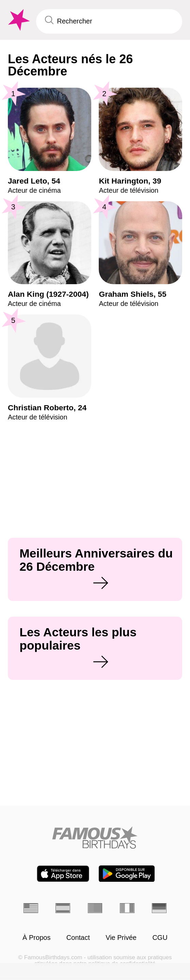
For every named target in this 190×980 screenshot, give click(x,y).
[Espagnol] (63, 908)
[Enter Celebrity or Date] (109, 21)
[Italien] (127, 908)
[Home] (95, 837)
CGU (160, 938)
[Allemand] (159, 908)
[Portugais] (95, 908)
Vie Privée (121, 938)
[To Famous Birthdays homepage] (18, 20)
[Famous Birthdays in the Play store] (127, 874)
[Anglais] (31, 908)
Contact (78, 938)
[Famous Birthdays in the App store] (63, 874)
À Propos (36, 938)
